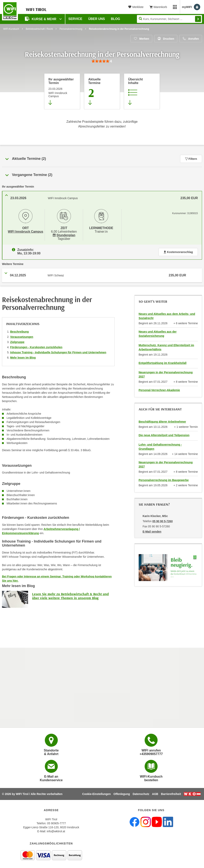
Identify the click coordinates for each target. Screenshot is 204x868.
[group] (102, 61)
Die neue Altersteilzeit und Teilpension (164, 434)
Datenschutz (141, 794)
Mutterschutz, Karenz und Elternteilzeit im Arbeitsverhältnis (166, 346)
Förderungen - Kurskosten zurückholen (36, 346)
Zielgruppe (17, 340)
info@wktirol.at (56, 831)
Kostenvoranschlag (178, 250)
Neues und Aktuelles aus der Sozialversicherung (158, 332)
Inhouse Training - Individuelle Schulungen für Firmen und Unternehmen (58, 351)
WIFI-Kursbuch (11, 29)
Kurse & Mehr (41, 19)
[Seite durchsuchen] (169, 19)
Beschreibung (19, 330)
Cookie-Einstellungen (97, 794)
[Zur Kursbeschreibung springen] (142, 91)
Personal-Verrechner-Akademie (159, 389)
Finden (198, 19)
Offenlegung (122, 794)
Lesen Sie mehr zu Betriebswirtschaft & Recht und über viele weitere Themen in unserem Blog (70, 594)
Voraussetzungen (22, 335)
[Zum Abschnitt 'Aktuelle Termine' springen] (102, 91)
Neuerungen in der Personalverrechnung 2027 (166, 373)
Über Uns (97, 19)
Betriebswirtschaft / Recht (39, 29)
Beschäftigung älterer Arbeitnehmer (162, 420)
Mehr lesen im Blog (23, 356)
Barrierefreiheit (171, 794)
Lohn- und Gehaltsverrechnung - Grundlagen (160, 445)
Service (75, 19)
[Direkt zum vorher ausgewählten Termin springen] (62, 91)
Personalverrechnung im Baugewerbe (164, 478)
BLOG (116, 19)
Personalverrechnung (71, 29)
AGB (155, 794)
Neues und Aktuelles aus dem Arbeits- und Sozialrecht (167, 314)
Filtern (191, 159)
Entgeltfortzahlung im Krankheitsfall (163, 361)
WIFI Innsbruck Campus (25, 231)
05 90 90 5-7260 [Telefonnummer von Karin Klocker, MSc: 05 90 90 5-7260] (163, 520)
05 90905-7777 (56, 823)
